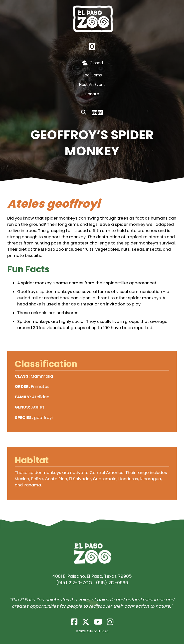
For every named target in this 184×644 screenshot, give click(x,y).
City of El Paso (98, 631)
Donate (92, 94)
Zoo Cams (92, 75)
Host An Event (92, 85)
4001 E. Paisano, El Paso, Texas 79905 (92, 576)
